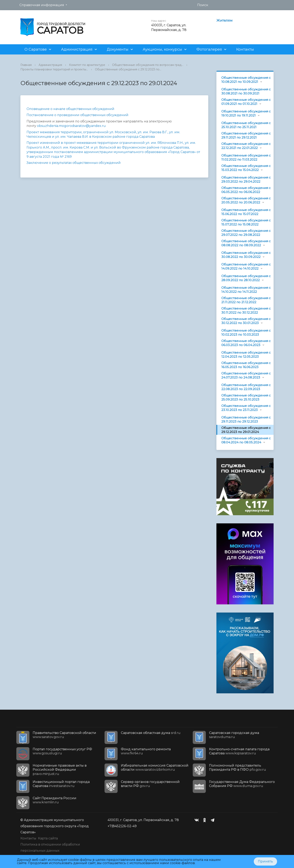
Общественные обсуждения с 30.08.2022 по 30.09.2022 (246, 255)
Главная (26, 65)
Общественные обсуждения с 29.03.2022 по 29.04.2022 (246, 179)
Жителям (224, 21)
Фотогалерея (209, 49)
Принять (265, 861)
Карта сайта (48, 838)
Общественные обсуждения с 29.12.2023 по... (128, 69)
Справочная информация (42, 5)
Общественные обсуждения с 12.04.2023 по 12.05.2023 (246, 355)
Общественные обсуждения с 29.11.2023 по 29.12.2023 (246, 419)
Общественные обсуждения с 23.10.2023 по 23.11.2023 (246, 408)
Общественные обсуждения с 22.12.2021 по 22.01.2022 (246, 146)
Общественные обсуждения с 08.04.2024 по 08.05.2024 (246, 440)
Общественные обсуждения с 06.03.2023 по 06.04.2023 (246, 343)
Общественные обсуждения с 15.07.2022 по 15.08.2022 (246, 222)
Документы (118, 49)
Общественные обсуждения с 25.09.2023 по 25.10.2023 (246, 397)
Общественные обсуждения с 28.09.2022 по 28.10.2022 (246, 278)
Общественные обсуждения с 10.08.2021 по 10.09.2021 (246, 80)
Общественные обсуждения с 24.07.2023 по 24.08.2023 (246, 375)
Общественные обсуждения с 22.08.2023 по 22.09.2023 (246, 387)
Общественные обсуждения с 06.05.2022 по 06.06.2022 (246, 190)
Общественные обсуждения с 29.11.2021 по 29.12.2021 (246, 135)
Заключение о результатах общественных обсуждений (74, 163)
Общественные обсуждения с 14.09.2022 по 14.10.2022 (246, 266)
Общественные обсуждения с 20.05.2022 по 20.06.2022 (246, 200)
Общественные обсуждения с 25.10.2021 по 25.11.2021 (246, 125)
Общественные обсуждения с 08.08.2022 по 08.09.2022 (246, 243)
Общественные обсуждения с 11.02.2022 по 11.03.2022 (246, 157)
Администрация (77, 49)
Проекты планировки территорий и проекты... (54, 69)
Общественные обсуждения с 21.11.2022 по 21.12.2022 (246, 300)
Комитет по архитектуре (87, 65)
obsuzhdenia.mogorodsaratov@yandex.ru (71, 126)
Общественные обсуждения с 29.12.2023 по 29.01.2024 (246, 430)
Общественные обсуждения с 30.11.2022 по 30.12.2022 (246, 310)
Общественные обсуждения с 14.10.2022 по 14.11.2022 (246, 290)
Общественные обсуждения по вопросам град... (148, 65)
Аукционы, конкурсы (162, 49)
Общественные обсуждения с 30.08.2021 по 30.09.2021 (246, 91)
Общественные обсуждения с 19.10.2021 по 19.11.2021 (246, 113)
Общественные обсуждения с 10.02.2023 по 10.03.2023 (246, 332)
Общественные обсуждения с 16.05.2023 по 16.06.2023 (246, 365)
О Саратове (36, 49)
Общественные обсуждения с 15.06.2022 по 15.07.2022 (246, 212)
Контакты (245, 49)
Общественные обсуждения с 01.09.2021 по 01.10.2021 (246, 102)
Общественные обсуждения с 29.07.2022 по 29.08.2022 (246, 233)
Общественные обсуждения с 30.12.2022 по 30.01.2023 (246, 321)
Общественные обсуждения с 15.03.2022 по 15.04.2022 (246, 168)
